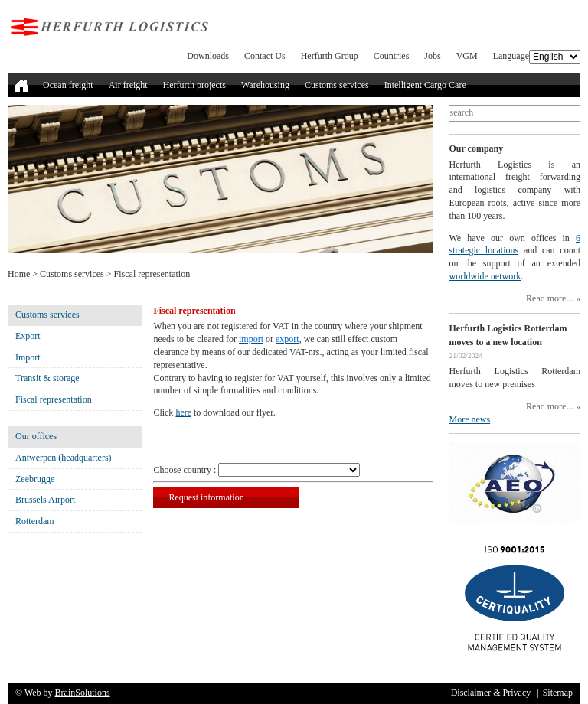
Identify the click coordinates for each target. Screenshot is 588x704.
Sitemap (558, 693)
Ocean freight (68, 85)
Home (19, 274)
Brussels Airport (45, 500)
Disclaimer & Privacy (491, 693)
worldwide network (485, 276)
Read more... (549, 298)
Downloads (208, 56)
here (183, 412)
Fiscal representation (54, 399)
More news (469, 419)
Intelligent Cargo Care (425, 85)
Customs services (337, 85)
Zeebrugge (35, 479)
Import (28, 357)
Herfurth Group (330, 56)
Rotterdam (35, 521)
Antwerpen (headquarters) (64, 458)
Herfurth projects (194, 85)
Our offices (36, 436)
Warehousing (265, 85)
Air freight (128, 85)
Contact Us (265, 56)
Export (28, 336)
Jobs (432, 56)
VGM (467, 56)
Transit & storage (47, 378)
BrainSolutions (83, 693)
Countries (392, 56)
